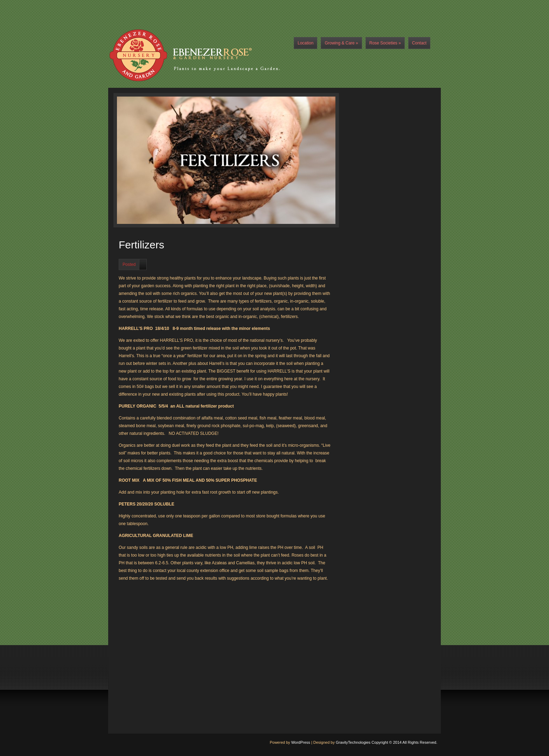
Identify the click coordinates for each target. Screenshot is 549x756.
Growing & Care (341, 43)
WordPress (301, 742)
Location (305, 43)
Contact (419, 43)
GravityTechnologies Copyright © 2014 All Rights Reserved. (387, 742)
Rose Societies (385, 43)
